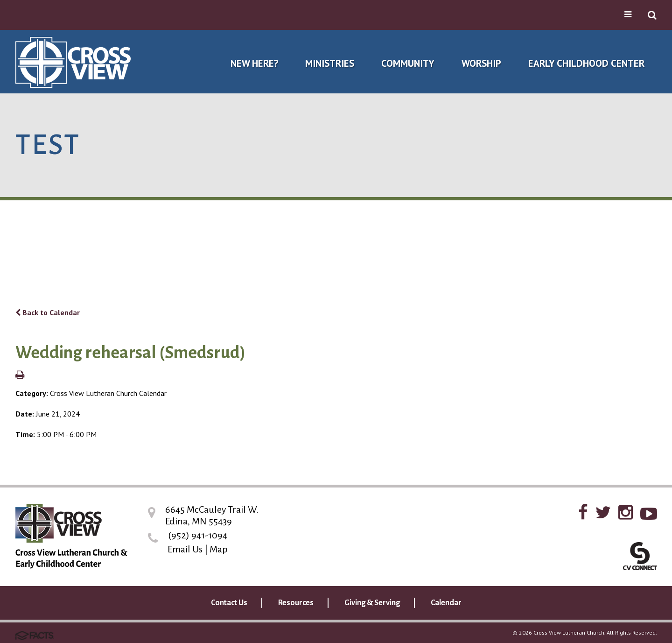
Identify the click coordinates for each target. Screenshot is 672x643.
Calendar (446, 603)
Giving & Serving (372, 603)
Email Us (185, 549)
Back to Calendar (48, 312)
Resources (296, 603)
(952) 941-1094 (198, 535)
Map (219, 549)
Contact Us (229, 603)
